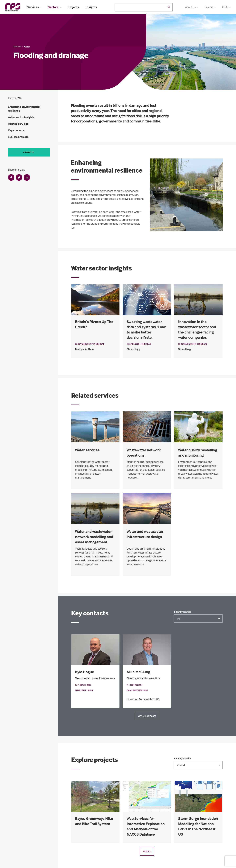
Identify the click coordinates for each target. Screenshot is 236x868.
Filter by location (183, 612)
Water (27, 47)
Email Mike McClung (137, 690)
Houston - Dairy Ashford (141, 699)
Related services (18, 124)
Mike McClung (138, 672)
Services (34, 7)
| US (157, 699)
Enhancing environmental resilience (24, 109)
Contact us (29, 152)
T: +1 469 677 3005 (83, 685)
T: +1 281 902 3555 (135, 685)
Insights (91, 7)
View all (147, 851)
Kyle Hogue (84, 672)
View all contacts (147, 716)
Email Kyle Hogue (84, 690)
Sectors (54, 7)
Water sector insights (21, 117)
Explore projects (18, 137)
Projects (73, 7)
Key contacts (16, 130)
